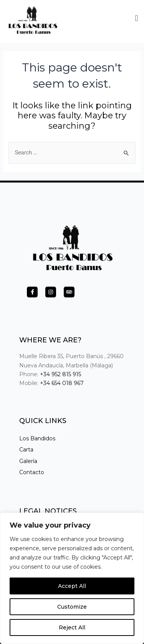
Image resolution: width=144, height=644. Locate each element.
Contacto (32, 472)
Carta (26, 450)
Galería (28, 461)
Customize (72, 607)
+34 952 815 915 (60, 374)
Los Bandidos (37, 438)
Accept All (72, 586)
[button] (137, 17)
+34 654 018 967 (62, 383)
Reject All (72, 627)
